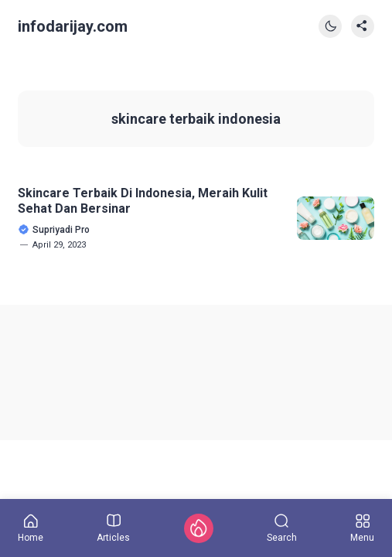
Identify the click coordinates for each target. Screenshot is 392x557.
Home (31, 528)
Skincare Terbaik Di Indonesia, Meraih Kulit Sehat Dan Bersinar (143, 200)
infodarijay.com (73, 26)
